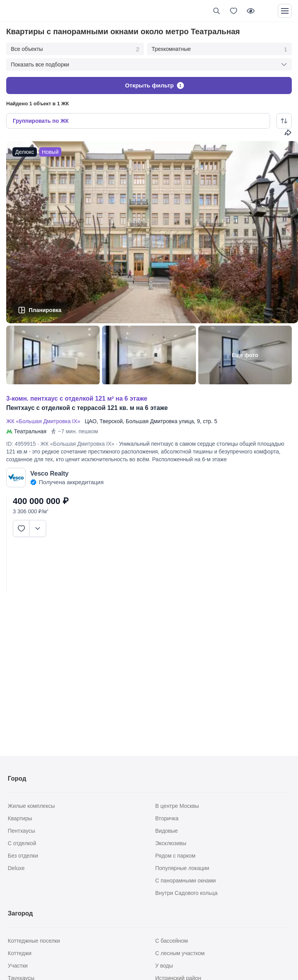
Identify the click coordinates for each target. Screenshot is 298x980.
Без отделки (23, 856)
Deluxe (16, 868)
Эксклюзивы (171, 843)
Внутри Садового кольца (186, 893)
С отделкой (22, 843)
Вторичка (167, 818)
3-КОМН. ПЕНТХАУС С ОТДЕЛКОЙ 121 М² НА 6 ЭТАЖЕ (77, 398)
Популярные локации (182, 868)
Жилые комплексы (31, 806)
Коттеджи (20, 953)
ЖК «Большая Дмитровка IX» (45, 421)
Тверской (111, 421)
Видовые (166, 831)
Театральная (30, 431)
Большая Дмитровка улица (160, 421)
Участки (18, 966)
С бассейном (172, 941)
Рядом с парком (175, 856)
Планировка (45, 310)
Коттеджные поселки (34, 941)
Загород (20, 913)
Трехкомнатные (219, 49)
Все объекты (75, 49)
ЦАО (91, 421)
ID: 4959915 (21, 444)
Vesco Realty (49, 473)
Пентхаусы (21, 831)
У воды (164, 966)
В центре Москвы (177, 806)
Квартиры (20, 818)
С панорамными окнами (185, 881)
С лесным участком (180, 953)
